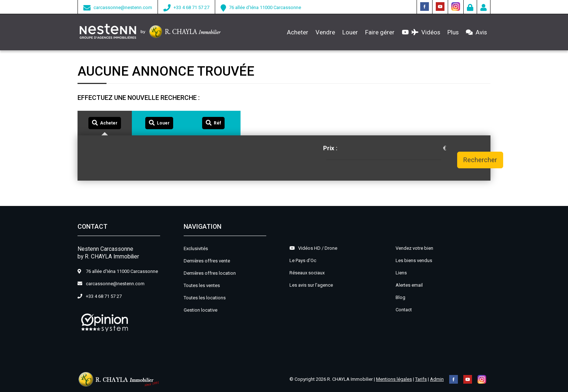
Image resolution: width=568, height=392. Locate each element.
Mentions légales (394, 379)
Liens (401, 273)
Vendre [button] (325, 32)
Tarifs (421, 379)
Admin (437, 379)
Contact (404, 310)
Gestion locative (201, 310)
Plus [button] (453, 32)
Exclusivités (196, 248)
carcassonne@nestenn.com (123, 7)
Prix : (330, 148)
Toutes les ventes (202, 285)
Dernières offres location (210, 273)
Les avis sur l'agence (311, 285)
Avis (476, 32)
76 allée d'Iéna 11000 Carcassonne (265, 7)
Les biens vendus (414, 260)
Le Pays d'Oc (303, 260)
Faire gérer (380, 32)
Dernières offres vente (207, 261)
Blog (400, 297)
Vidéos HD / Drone (313, 248)
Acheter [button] (298, 32)
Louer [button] (350, 32)
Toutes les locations (205, 298)
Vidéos (421, 32)
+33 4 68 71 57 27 (191, 7)
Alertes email (409, 285)
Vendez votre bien (414, 248)
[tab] (105, 123)
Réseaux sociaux (307, 273)
